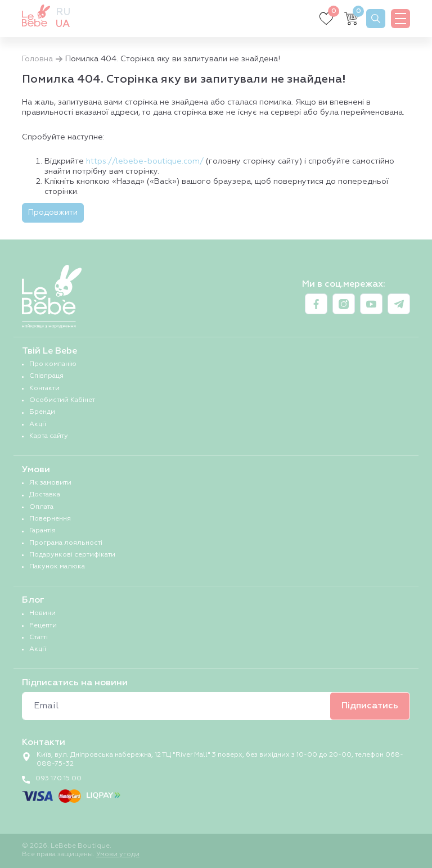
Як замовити (50, 483)
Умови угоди (118, 855)
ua (63, 24)
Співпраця (46, 376)
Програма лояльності (66, 543)
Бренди (42, 412)
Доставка (45, 495)
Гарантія (42, 531)
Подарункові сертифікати (72, 555)
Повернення (50, 519)
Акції (38, 424)
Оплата (41, 507)
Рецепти (43, 626)
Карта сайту (49, 436)
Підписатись (370, 706)
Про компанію (53, 364)
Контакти (44, 388)
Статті (39, 638)
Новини (42, 613)
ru (63, 12)
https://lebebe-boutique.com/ (145, 161)
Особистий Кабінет (62, 400)
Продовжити (53, 213)
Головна (37, 59)
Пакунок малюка (57, 567)
